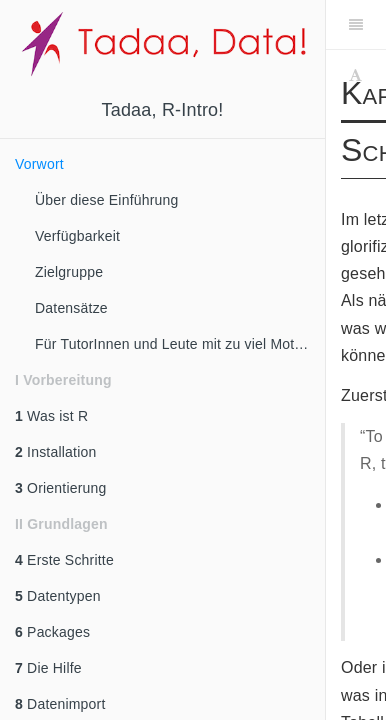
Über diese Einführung (107, 200)
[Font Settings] (355, 75)
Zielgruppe (69, 272)
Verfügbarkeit (77, 236)
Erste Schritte (64, 560)
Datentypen (58, 596)
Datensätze (71, 308)
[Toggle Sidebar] (356, 25)
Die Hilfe (48, 668)
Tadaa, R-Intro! (162, 110)
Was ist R (51, 416)
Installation (55, 452)
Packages (52, 632)
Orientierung (61, 488)
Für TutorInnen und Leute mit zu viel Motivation (180, 344)
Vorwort (39, 164)
